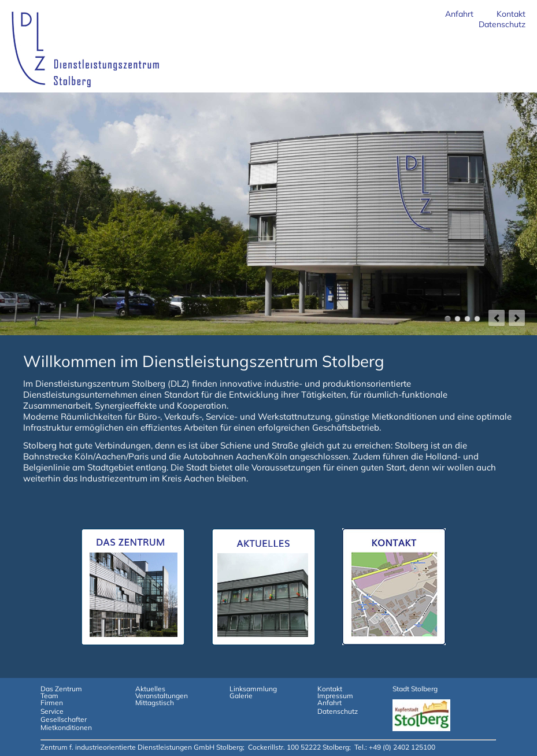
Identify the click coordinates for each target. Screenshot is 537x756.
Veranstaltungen (162, 696)
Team (49, 696)
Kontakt (511, 14)
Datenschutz (502, 24)
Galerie (241, 696)
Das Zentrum (61, 689)
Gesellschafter (64, 719)
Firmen (52, 703)
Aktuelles (150, 689)
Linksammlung (253, 689)
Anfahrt (459, 14)
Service (52, 711)
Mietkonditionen (66, 727)
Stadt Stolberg (415, 689)
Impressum (335, 696)
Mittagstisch (155, 703)
